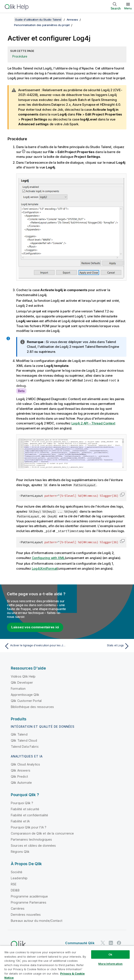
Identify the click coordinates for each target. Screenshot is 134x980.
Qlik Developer (22, 682)
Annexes (72, 20)
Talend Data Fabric (25, 746)
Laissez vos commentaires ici (35, 626)
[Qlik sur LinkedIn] (111, 942)
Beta (21, 390)
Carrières (18, 908)
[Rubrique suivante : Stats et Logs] (99, 645)
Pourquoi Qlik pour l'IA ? (29, 827)
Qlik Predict (19, 776)
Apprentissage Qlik (25, 694)
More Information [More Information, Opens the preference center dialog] (110, 964)
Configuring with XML (48, 557)
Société (17, 871)
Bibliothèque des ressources (32, 706)
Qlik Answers (21, 770)
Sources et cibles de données (33, 845)
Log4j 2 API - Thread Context (93, 423)
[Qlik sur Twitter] (103, 942)
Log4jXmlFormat (45, 568)
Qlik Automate (21, 782)
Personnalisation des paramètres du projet (42, 25)
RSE (14, 883)
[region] (67, 963)
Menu (128, 8)
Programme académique (29, 896)
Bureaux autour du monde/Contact (37, 920)
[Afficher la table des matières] (9, 20)
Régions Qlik (20, 851)
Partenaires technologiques (31, 839)
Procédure (20, 56)
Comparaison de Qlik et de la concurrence (42, 833)
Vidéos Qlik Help (23, 676)
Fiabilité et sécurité (25, 808)
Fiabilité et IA (20, 821)
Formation (18, 688)
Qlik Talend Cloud (24, 740)
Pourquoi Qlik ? (22, 802)
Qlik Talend (19, 734)
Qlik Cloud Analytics (25, 764)
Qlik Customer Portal (26, 700)
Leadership (19, 877)
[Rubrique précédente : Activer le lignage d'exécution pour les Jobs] (35, 645)
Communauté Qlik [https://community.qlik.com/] (80, 942)
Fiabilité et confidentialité (29, 814)
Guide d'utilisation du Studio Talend (38, 20)
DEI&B (15, 890)
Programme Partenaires (29, 902)
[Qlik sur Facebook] (119, 942)
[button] (122, 494)
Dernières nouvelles (26, 914)
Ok (110, 954)
